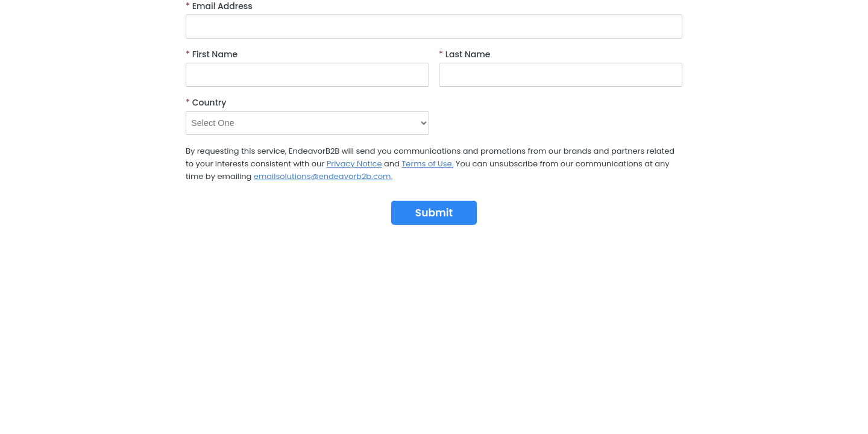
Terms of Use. (427, 164)
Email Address (219, 6)
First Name (212, 54)
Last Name (465, 54)
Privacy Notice (354, 164)
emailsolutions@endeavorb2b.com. (323, 176)
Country (206, 102)
